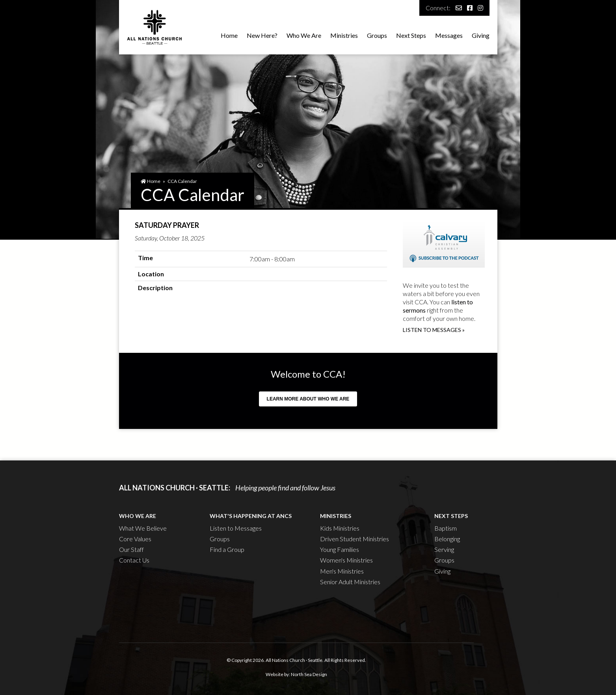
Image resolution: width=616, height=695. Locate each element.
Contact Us (134, 560)
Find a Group (227, 549)
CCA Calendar (182, 181)
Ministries (344, 35)
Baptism (446, 528)
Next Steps (411, 35)
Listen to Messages (236, 528)
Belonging (447, 539)
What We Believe (143, 528)
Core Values (135, 539)
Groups (377, 35)
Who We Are (304, 35)
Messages (449, 35)
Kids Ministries (340, 528)
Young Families (340, 549)
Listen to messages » (434, 330)
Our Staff (131, 549)
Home (229, 35)
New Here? (262, 35)
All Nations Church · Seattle (294, 660)
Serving (444, 549)
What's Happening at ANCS (251, 516)
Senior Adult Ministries (350, 582)
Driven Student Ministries (355, 539)
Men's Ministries (342, 571)
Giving (481, 35)
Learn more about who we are (308, 399)
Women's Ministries (346, 560)
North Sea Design (309, 674)
